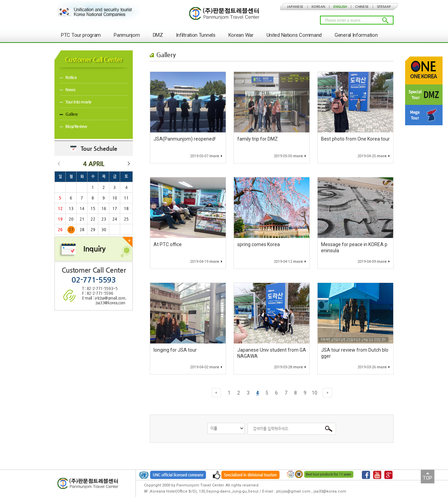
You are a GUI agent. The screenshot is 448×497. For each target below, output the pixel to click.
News (67, 90)
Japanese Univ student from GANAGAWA (272, 353)
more (216, 156)
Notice (68, 77)
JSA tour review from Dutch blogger (355, 353)
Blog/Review (73, 126)
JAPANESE (295, 7)
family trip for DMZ (258, 139)
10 (315, 393)
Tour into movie (76, 102)
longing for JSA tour (175, 350)
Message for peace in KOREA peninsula (354, 247)
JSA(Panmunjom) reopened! (185, 139)
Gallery (69, 114)
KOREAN (318, 7)
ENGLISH (340, 7)
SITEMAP (384, 7)
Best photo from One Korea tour (355, 139)
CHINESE (362, 7)
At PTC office (168, 244)
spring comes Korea (259, 244)
